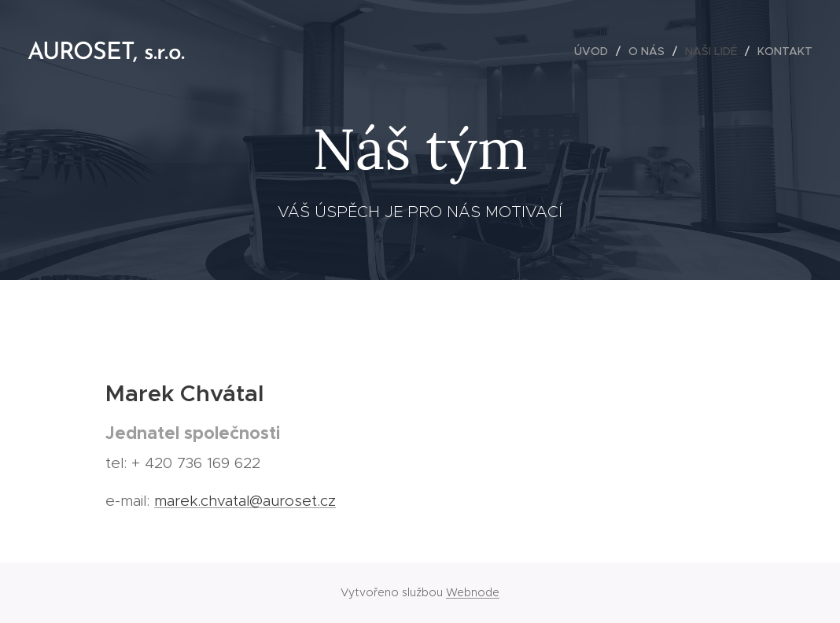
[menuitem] (595, 51)
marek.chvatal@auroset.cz (245, 501)
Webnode (473, 592)
